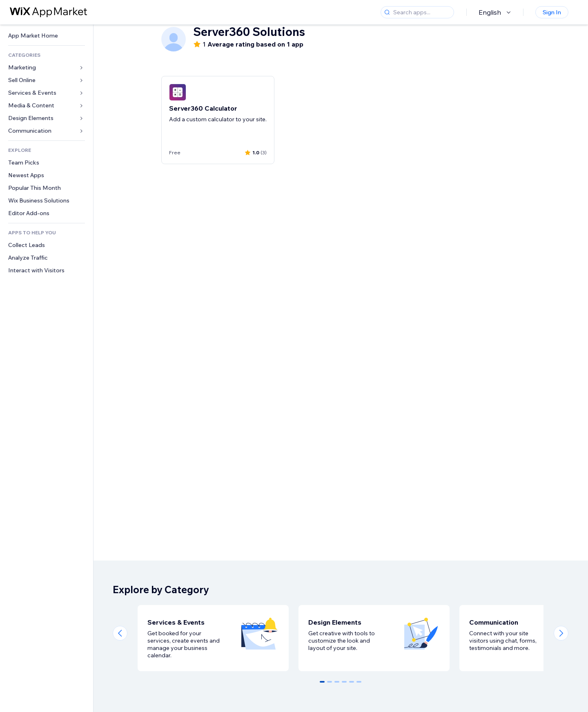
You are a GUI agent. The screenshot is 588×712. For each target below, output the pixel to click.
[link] (47, 36)
